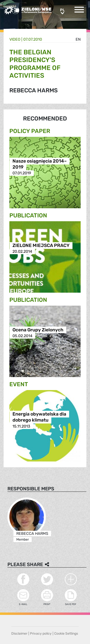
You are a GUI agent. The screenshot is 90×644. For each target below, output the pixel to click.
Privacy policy (41, 634)
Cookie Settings (66, 634)
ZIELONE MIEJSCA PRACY (41, 245)
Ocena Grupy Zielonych (38, 330)
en (78, 39)
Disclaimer (19, 634)
